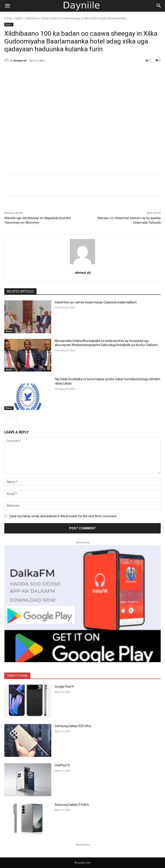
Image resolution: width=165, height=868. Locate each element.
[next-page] (14, 417)
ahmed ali (20, 60)
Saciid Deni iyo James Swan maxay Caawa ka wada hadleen (96, 302)
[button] (7, 6)
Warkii (18, 18)
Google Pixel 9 (64, 687)
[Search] (159, 6)
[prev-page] (7, 417)
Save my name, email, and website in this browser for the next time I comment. (63, 516)
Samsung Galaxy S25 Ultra (73, 726)
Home (8, 18)
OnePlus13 (62, 765)
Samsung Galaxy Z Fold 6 (72, 805)
